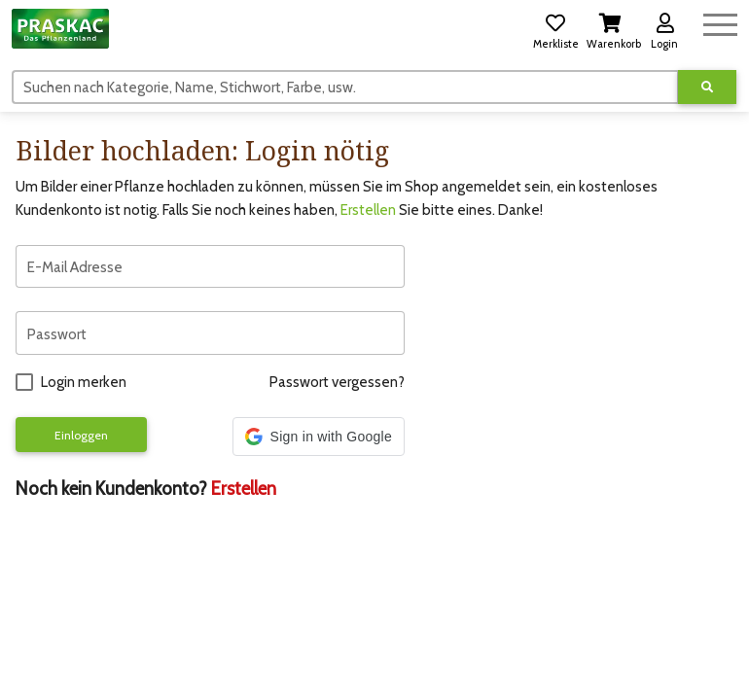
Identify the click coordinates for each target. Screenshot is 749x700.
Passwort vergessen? (337, 382)
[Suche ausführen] (707, 87)
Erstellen (368, 210)
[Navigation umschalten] (720, 22)
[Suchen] (345, 87)
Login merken (84, 382)
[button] (555, 28)
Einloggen (81, 435)
